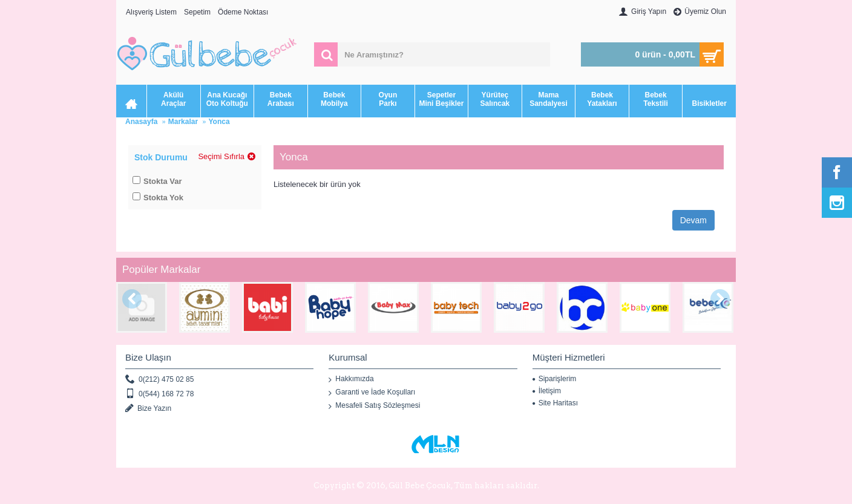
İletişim (547, 391)
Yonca (219, 122)
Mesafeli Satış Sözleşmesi (374, 406)
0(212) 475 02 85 (159, 380)
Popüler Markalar (161, 270)
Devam (693, 220)
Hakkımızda (351, 379)
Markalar (183, 122)
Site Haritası (555, 403)
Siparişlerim (555, 379)
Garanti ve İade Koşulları (372, 393)
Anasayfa (141, 122)
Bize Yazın (148, 409)
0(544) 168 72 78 (159, 394)
